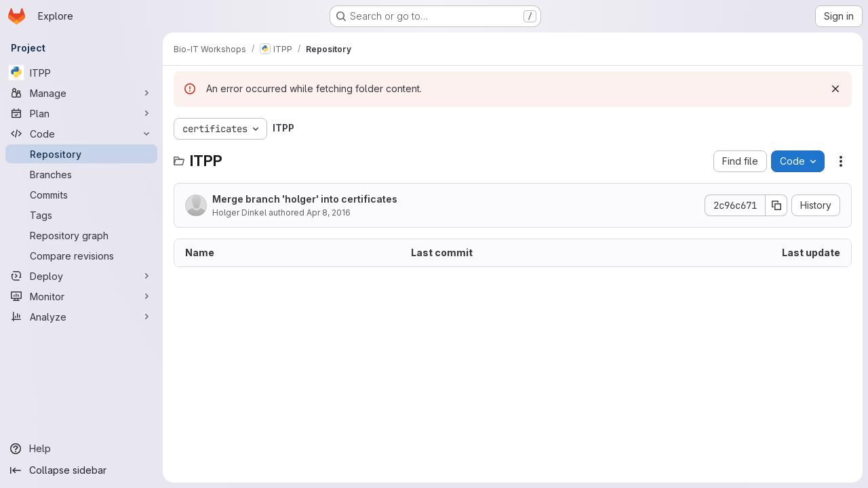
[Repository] (81, 154)
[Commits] (81, 195)
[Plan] (81, 113)
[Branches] (81, 174)
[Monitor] (81, 296)
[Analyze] (81, 317)
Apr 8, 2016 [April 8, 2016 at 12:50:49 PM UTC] (329, 212)
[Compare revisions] (81, 256)
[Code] (81, 134)
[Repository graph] (81, 235)
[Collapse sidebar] (81, 470)
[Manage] (81, 93)
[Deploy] (81, 276)
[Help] (81, 449)
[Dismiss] (835, 89)
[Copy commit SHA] (776, 205)
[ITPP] (81, 73)
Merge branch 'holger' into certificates (305, 199)
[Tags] (81, 215)
